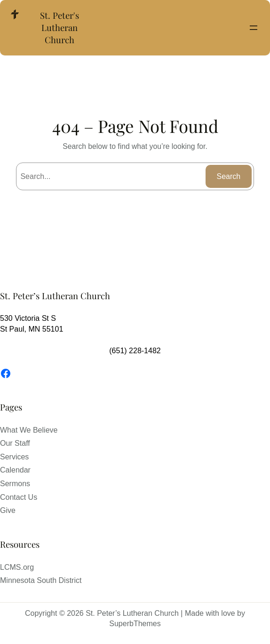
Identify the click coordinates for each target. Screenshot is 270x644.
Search (229, 176)
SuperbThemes (135, 624)
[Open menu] (254, 28)
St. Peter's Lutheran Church (60, 27)
